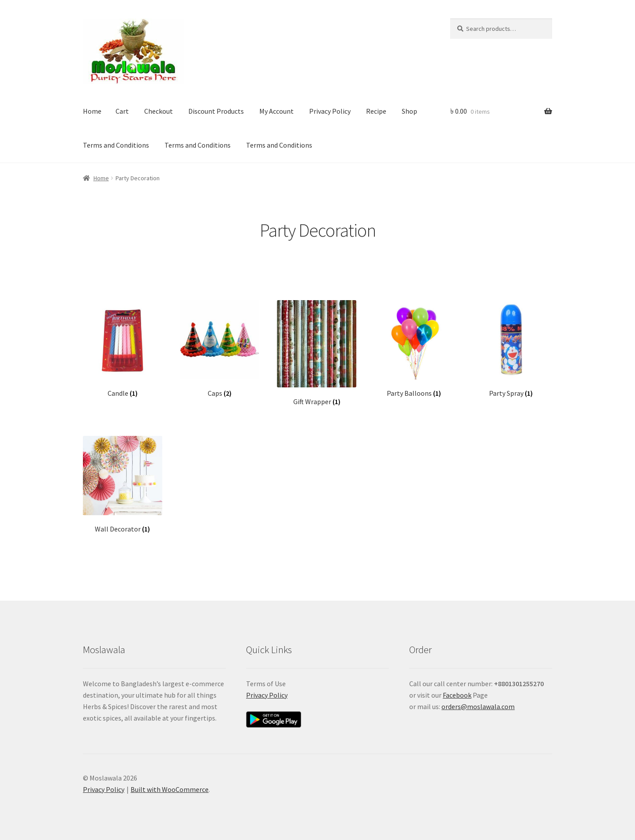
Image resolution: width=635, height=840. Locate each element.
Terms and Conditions (116, 145)
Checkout (159, 111)
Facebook (457, 695)
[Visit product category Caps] (220, 349)
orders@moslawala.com (478, 706)
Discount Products (216, 111)
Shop (409, 111)
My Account (276, 111)
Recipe (376, 111)
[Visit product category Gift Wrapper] (317, 353)
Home (92, 111)
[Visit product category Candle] (123, 349)
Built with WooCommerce (170, 789)
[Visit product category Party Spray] (511, 349)
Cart (122, 111)
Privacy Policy (330, 111)
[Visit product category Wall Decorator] (123, 485)
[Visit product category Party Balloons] (414, 349)
